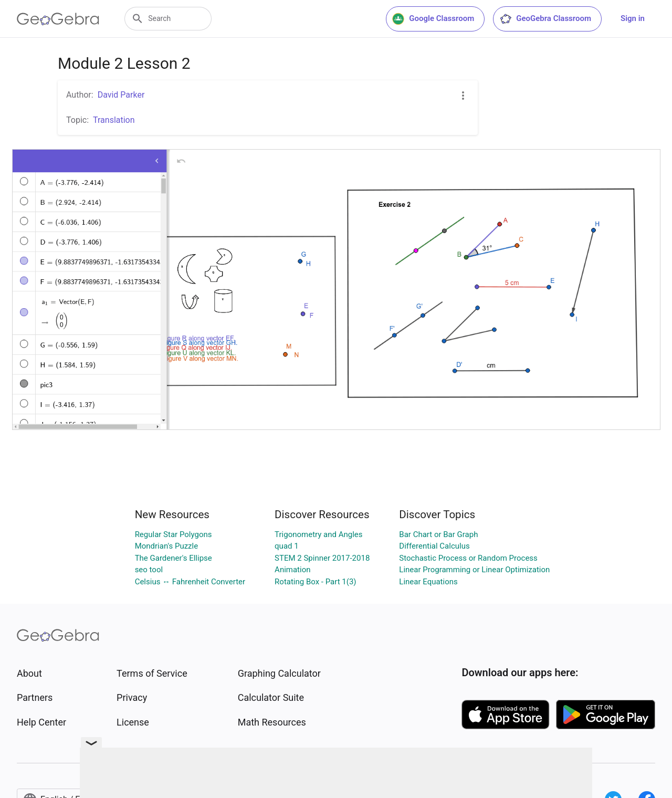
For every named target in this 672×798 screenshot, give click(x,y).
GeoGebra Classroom (545, 19)
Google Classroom (433, 19)
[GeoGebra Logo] (58, 19)
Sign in (633, 18)
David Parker (121, 95)
